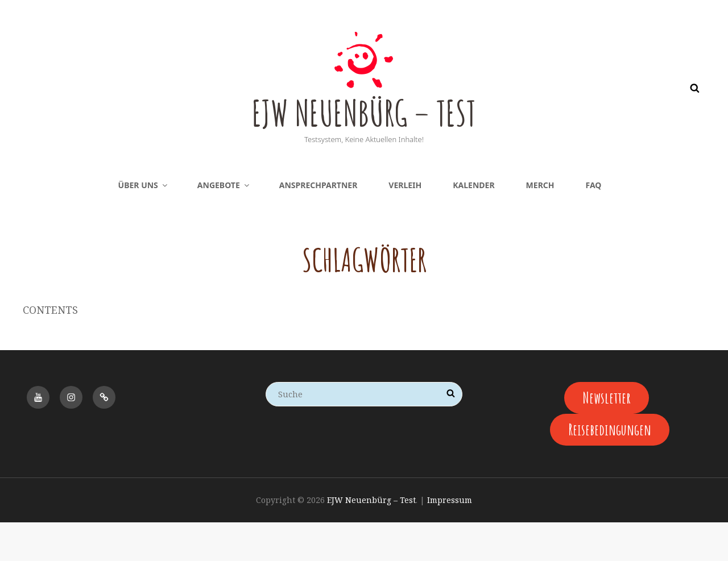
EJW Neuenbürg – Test (364, 130)
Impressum (450, 539)
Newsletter (607, 435)
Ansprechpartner (318, 223)
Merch (540, 223)
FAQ (594, 223)
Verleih (405, 223)
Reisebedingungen (609, 468)
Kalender (473, 223)
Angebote (224, 223)
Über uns (144, 223)
